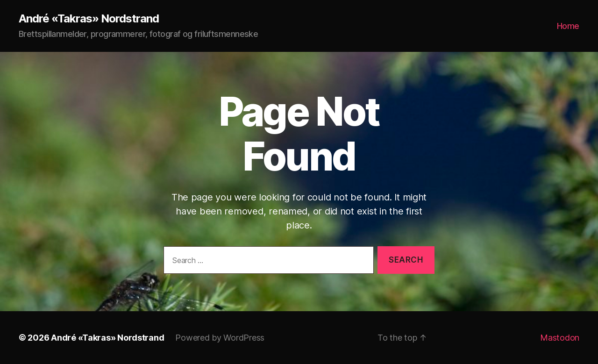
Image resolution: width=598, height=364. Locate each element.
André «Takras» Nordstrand (89, 19)
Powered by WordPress (220, 338)
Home (568, 26)
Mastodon (560, 338)
